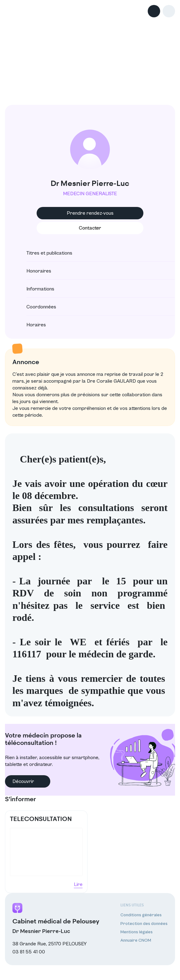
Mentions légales (137, 932)
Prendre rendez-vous (90, 213)
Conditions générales (141, 915)
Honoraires (33, 271)
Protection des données (144, 924)
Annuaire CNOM (136, 940)
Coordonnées (36, 307)
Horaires (31, 325)
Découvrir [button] (28, 781)
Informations (35, 289)
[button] (169, 11)
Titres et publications (44, 253)
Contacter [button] (90, 228)
